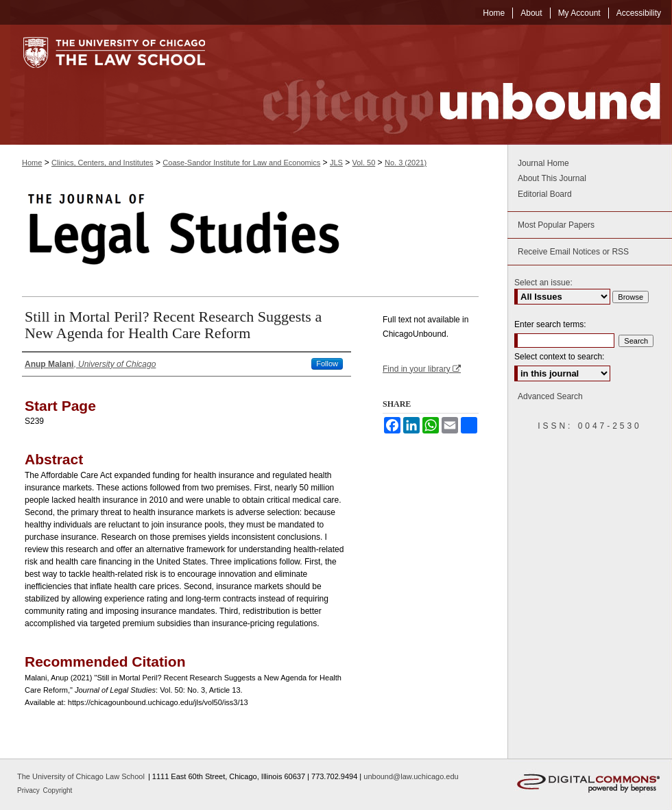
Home (32, 163)
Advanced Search (550, 396)
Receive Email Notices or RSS (573, 252)
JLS (336, 163)
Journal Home (543, 163)
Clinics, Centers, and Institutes (103, 163)
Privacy (29, 790)
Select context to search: (559, 357)
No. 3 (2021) (406, 163)
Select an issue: (543, 283)
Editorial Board (545, 194)
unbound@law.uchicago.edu (411, 776)
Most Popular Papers (556, 225)
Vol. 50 (364, 163)
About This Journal (552, 178)
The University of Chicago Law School (81, 776)
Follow (327, 364)
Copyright (58, 790)
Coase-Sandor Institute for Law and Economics (241, 163)
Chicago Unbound (449, 85)
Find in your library (422, 369)
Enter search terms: (550, 324)
